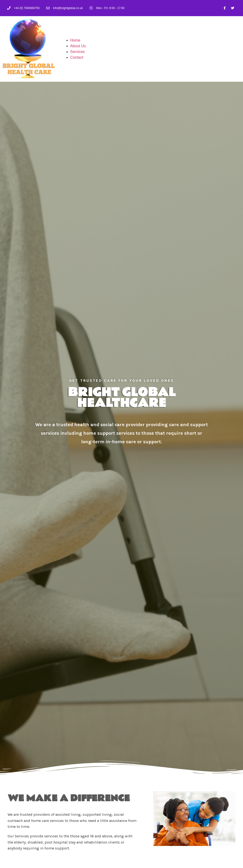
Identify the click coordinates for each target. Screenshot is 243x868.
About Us (78, 46)
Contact (77, 57)
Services (77, 52)
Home (75, 40)
